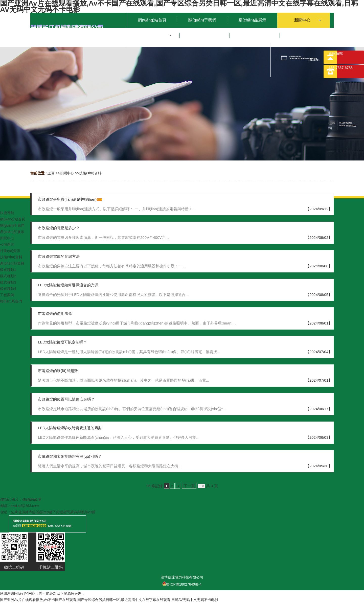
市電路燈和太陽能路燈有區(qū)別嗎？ (70, 456)
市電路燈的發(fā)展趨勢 (58, 371)
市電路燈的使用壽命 (55, 314)
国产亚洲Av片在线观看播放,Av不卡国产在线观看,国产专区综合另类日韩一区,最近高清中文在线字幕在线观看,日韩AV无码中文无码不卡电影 (109, 600)
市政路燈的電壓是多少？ (59, 228)
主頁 (51, 173)
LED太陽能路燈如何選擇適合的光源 (68, 285)
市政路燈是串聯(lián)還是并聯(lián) (67, 199)
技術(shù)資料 (90, 173)
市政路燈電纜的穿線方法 (59, 256)
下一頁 (189, 486)
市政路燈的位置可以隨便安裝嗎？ (66, 399)
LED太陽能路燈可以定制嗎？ (62, 342)
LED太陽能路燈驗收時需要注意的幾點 (70, 428)
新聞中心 (67, 173)
